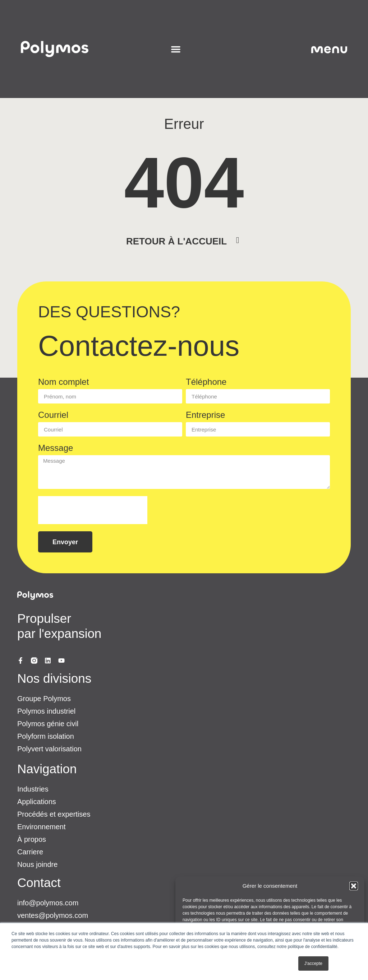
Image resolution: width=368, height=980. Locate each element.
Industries (33, 789)
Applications (37, 802)
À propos (32, 839)
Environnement (42, 827)
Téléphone (206, 382)
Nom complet (63, 382)
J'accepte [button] (313, 963)
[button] (354, 886)
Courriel (53, 415)
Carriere (30, 852)
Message (56, 448)
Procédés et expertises (54, 814)
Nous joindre (37, 864)
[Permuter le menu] (176, 49)
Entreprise (205, 415)
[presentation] (93, 510)
